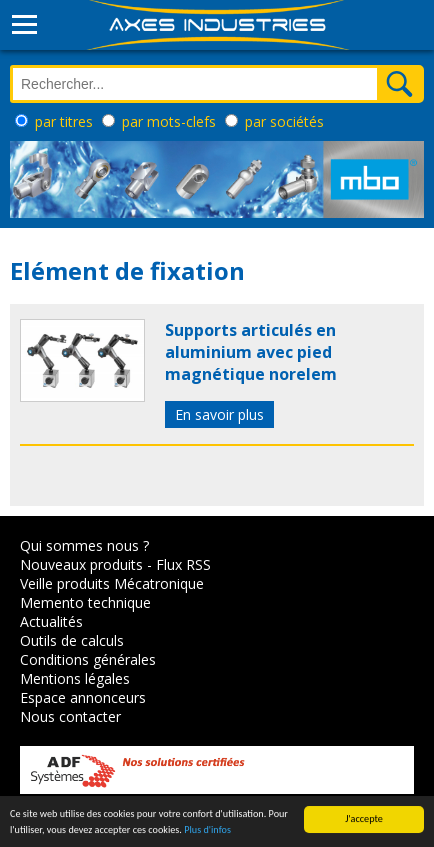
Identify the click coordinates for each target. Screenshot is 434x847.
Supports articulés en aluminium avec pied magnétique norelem (251, 352)
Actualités (51, 621)
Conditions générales (88, 659)
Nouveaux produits (81, 564)
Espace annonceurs (83, 697)
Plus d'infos (207, 830)
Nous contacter (70, 716)
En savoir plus (219, 414)
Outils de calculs (72, 640)
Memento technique (85, 602)
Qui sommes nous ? (84, 545)
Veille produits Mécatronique (112, 583)
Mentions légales (75, 678)
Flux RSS (183, 564)
